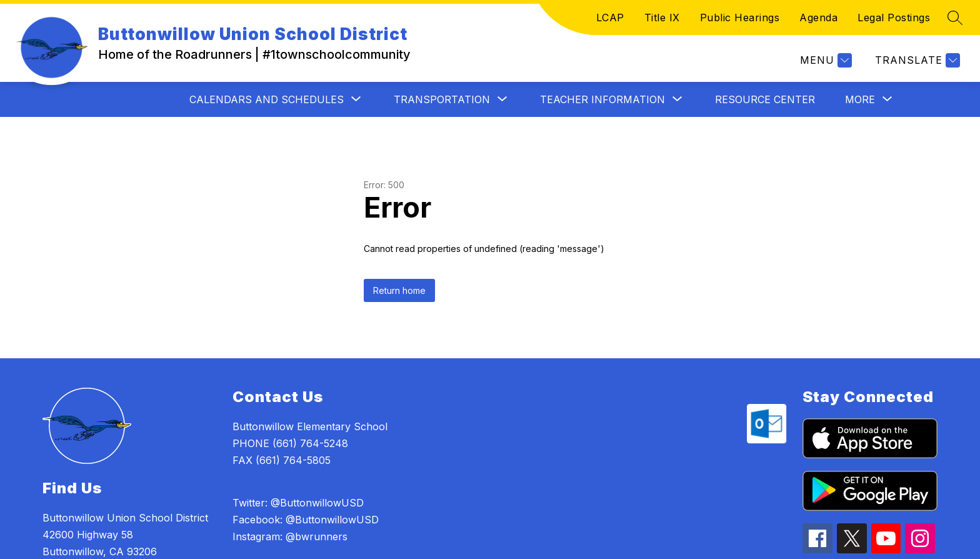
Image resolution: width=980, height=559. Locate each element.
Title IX (662, 18)
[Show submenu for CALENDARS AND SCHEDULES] (267, 99)
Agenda (818, 18)
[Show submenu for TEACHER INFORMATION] (602, 99)
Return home (399, 290)
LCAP (610, 18)
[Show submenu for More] (860, 99)
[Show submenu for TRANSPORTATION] (442, 99)
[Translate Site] (916, 60)
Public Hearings (740, 18)
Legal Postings (894, 18)
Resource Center (765, 99)
